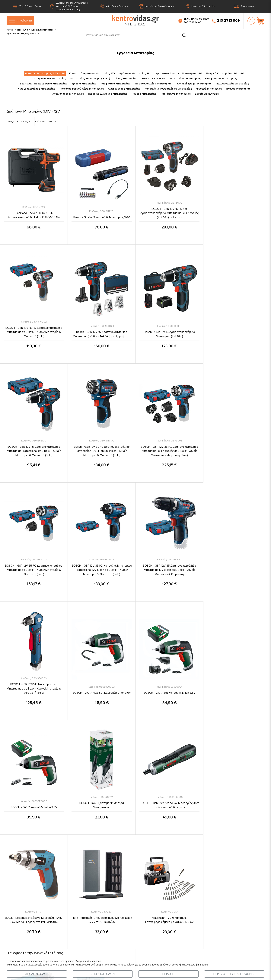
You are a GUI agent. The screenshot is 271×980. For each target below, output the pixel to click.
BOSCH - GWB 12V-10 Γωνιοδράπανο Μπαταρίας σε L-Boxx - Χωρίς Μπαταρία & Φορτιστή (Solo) (34, 570)
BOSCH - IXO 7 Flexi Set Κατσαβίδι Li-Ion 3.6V (102, 574)
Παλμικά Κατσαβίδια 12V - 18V (225, 73)
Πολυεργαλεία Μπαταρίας (232, 84)
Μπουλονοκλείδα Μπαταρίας (153, 84)
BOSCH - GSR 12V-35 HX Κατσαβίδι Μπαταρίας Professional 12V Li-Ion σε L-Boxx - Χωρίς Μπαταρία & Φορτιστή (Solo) (169, 451)
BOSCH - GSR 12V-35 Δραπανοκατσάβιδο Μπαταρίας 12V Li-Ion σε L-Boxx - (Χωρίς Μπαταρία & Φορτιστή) (237, 451)
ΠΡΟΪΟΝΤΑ (21, 21)
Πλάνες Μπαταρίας (238, 89)
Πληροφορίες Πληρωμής (124, 896)
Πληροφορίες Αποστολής (124, 889)
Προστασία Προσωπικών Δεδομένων (132, 874)
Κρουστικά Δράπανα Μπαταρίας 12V (92, 73)
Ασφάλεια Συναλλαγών (123, 903)
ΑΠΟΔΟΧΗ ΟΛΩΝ (37, 974)
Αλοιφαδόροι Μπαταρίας (221, 79)
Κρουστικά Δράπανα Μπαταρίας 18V (179, 73)
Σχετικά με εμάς (118, 882)
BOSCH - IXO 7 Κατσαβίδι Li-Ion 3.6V (237, 574)
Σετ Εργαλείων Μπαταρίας (49, 79)
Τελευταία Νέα (49, 882)
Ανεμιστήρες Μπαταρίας (68, 94)
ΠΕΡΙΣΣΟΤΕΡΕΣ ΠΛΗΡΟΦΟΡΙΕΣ (234, 974)
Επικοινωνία (244, 7)
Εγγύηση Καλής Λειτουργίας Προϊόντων (133, 911)
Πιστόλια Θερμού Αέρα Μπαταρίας (82, 89)
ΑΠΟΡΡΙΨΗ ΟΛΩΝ (103, 974)
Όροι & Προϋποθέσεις (122, 867)
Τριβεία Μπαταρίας (84, 84)
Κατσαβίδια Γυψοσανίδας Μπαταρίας (168, 89)
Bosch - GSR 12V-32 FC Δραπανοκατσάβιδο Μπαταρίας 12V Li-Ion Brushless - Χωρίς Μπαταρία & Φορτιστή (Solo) (237, 332)
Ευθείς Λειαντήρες (207, 94)
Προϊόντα (22, 30)
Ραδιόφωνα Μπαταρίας (176, 94)
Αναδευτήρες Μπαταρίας (124, 89)
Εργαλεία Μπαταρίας (42, 30)
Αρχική (10, 30)
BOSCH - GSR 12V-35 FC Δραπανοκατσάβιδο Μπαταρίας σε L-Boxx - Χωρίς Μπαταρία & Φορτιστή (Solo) (102, 451)
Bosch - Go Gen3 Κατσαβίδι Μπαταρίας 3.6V (102, 218)
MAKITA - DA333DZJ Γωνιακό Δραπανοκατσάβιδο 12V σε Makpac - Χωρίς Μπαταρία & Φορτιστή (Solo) (169, 803)
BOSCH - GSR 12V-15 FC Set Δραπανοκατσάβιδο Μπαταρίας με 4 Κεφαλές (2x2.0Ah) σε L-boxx (169, 213)
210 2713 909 (226, 21)
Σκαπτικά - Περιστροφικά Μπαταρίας (43, 84)
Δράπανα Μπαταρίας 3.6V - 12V (45, 73)
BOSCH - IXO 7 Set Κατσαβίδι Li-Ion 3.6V (169, 574)
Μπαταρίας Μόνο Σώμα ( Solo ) (90, 79)
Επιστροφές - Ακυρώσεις (124, 918)
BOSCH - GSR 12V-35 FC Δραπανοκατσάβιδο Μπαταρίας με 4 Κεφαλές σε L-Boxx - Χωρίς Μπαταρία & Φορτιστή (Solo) (34, 451)
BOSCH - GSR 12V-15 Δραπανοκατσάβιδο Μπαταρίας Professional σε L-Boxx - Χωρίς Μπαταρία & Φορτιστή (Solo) (169, 332)
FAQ (111, 925)
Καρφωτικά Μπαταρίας (115, 84)
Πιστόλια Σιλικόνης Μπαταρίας (108, 94)
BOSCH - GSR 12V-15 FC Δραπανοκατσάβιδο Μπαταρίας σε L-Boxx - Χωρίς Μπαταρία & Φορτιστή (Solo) (237, 213)
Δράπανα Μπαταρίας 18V (135, 73)
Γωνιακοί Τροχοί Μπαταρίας (194, 84)
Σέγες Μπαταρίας (126, 79)
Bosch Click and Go (153, 79)
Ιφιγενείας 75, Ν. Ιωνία (201, 7)
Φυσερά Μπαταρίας (209, 89)
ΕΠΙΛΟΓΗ (168, 974)
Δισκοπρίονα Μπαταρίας (185, 79)
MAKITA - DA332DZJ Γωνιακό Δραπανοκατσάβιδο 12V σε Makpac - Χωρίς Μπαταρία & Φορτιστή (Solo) (102, 803)
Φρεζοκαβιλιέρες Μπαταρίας (37, 89)
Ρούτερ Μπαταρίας (144, 94)
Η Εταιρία (46, 867)
